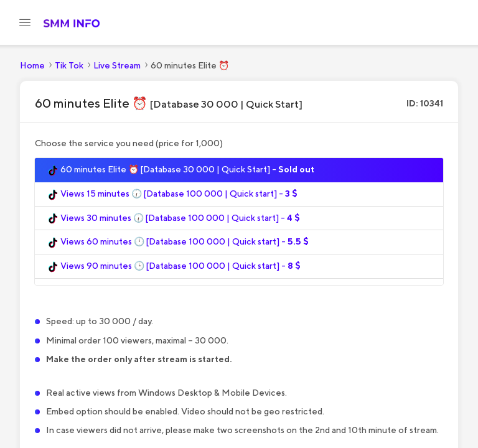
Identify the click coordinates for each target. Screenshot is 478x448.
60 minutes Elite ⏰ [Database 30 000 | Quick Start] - (181, 170)
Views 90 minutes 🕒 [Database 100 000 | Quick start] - (174, 266)
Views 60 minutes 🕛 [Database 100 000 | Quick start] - (178, 242)
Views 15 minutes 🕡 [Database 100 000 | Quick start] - (172, 194)
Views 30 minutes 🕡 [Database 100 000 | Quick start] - (174, 218)
